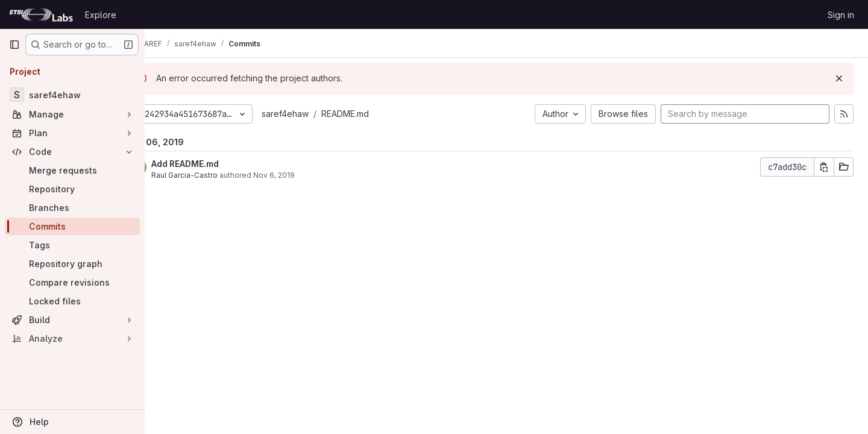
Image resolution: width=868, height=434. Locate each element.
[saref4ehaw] (72, 95)
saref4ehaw (317, 114)
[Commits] (72, 226)
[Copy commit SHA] (824, 167)
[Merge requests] (72, 170)
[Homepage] (41, 14)
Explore (101, 15)
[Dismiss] (839, 78)
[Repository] (72, 189)
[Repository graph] (72, 264)
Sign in (841, 15)
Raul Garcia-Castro (216, 175)
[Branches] (72, 208)
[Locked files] (72, 301)
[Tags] (72, 245)
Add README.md (217, 164)
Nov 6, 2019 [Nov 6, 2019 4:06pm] (306, 175)
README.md (377, 114)
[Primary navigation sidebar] (14, 45)
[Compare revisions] (72, 282)
